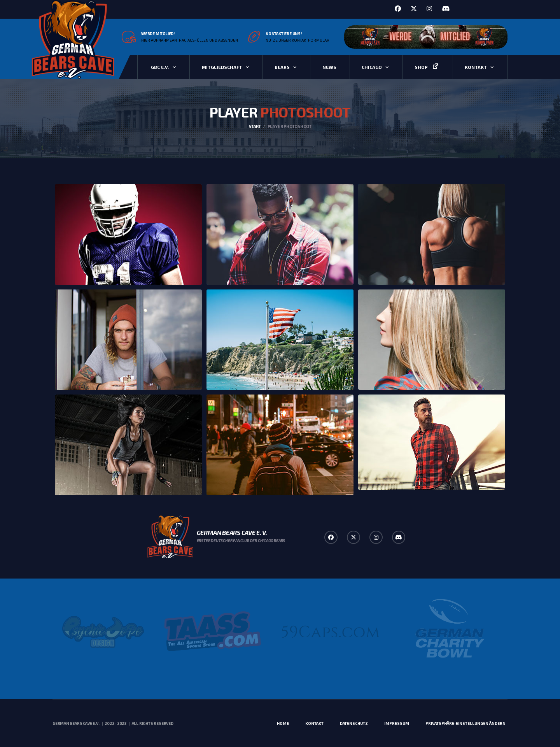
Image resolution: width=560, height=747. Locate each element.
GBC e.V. (160, 67)
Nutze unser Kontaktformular (297, 40)
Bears (282, 67)
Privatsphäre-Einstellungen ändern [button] (465, 723)
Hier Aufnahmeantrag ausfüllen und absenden (190, 40)
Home (283, 723)
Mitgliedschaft (222, 67)
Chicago (372, 67)
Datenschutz (354, 723)
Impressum (397, 723)
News (329, 67)
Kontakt (476, 67)
